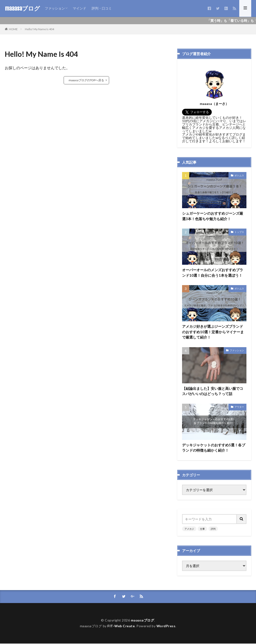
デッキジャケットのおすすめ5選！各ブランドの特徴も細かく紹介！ (214, 448)
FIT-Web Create (121, 627)
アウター (239, 407)
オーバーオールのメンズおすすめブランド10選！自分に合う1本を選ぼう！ (213, 273)
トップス (239, 232)
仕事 (202, 529)
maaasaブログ (22, 8)
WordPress (166, 627)
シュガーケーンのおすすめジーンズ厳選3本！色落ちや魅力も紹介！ (213, 216)
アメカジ (189, 529)
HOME (13, 29)
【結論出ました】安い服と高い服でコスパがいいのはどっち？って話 (213, 391)
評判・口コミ (102, 8)
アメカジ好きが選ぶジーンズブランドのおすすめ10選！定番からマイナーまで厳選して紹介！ (213, 332)
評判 (213, 529)
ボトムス (239, 175)
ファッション (55, 8)
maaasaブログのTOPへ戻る (86, 80)
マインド (79, 8)
